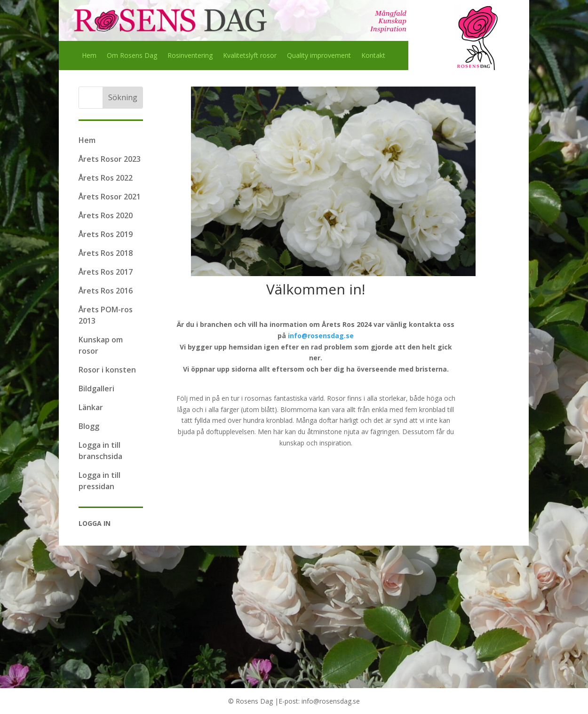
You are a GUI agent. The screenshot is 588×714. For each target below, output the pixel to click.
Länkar (91, 407)
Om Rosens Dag (132, 56)
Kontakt (373, 56)
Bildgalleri (96, 389)
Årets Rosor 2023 (110, 159)
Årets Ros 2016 (106, 291)
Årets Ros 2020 (106, 215)
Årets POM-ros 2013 (106, 315)
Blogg (89, 426)
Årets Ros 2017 (106, 272)
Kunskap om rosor (101, 345)
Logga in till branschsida (100, 451)
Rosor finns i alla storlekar (366, 398)
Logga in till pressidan (99, 481)
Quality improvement (319, 56)
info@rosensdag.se (321, 336)
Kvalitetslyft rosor (250, 56)
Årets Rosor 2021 (110, 197)
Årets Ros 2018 (106, 253)
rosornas (258, 398)
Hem (89, 56)
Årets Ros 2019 (106, 234)
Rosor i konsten (107, 370)
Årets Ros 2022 (106, 178)
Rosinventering (190, 56)
